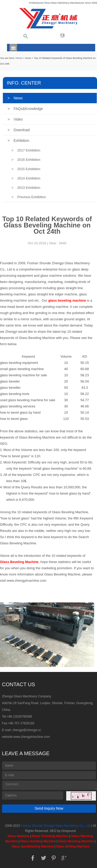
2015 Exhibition (26, 169)
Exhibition (18, 141)
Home (19, 58)
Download (18, 130)
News (28, 58)
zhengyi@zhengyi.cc (27, 730)
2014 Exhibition (26, 178)
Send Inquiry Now (49, 808)
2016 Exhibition (26, 160)
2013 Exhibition (26, 188)
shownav (13, 48)
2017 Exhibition (26, 150)
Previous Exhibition (29, 197)
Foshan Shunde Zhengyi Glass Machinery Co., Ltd (55, 826)
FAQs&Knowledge (25, 109)
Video (15, 119)
